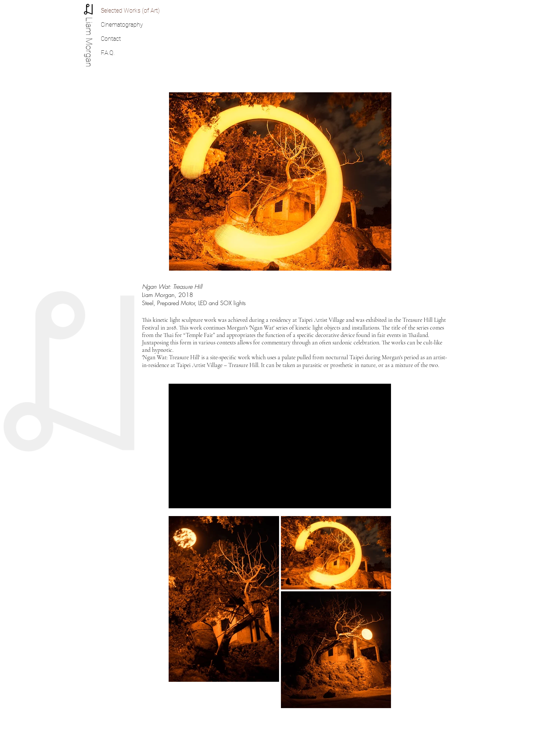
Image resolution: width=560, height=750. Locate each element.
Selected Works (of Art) (130, 11)
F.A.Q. (108, 53)
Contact (111, 39)
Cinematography (122, 25)
